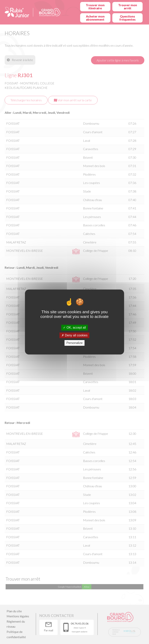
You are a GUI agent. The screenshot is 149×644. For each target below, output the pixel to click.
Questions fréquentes (127, 18)
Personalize (74, 343)
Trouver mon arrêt (128, 7)
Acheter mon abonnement (95, 18)
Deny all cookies (74, 335)
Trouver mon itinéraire (95, 7)
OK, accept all (74, 328)
